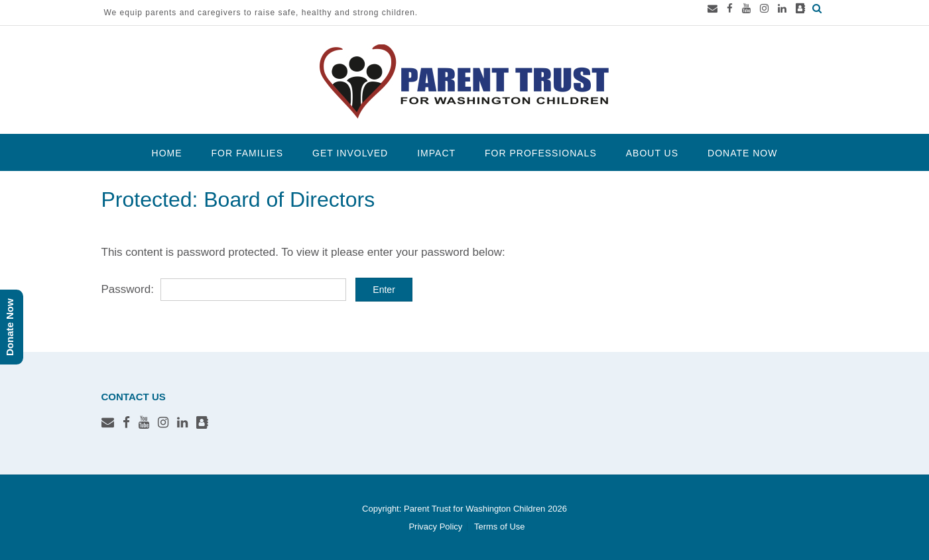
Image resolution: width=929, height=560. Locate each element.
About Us (652, 153)
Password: (224, 289)
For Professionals (541, 153)
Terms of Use (500, 527)
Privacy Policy (435, 527)
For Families (247, 153)
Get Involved (350, 153)
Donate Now (742, 153)
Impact (436, 153)
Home (167, 153)
